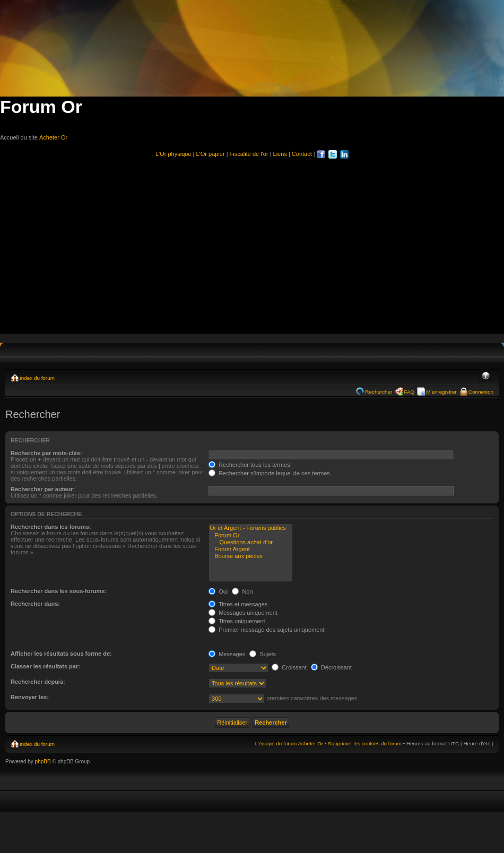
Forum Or (251, 536)
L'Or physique (173, 154)
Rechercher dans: (35, 604)
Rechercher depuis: (38, 682)
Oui (218, 591)
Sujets (263, 654)
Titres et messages (238, 604)
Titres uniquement (237, 621)
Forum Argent (251, 549)
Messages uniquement (243, 613)
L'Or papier (211, 154)
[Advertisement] (252, 241)
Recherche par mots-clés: (46, 453)
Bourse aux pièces (251, 556)
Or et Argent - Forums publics (251, 528)
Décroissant (331, 667)
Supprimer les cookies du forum (365, 743)
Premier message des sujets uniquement (266, 630)
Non (242, 591)
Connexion (481, 392)
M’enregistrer (441, 392)
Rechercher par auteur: (43, 489)
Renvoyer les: (30, 697)
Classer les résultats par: (45, 666)
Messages (227, 654)
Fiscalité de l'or (249, 154)
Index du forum (37, 378)
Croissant (289, 667)
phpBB (43, 761)
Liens (280, 154)
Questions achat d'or (251, 542)
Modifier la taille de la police (486, 377)
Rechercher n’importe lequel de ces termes (269, 473)
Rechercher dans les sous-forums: (59, 591)
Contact (302, 154)
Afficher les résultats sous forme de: (61, 654)
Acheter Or (53, 137)
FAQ (409, 392)
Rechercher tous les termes (249, 465)
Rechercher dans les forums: (51, 527)
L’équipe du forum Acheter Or (289, 743)
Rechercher (379, 392)
